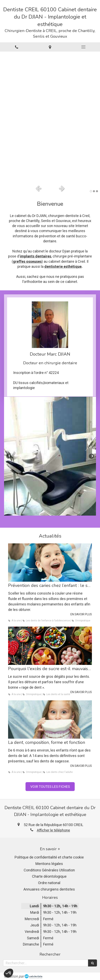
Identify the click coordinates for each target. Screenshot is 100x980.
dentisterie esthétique (63, 266)
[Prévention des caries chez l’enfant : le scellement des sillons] (50, 563)
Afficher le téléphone (53, 830)
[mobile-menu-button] (83, 47)
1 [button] (91, 191)
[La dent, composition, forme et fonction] (50, 719)
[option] (50, 117)
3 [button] (97, 191)
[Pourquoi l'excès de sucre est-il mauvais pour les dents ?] (50, 646)
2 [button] (94, 191)
